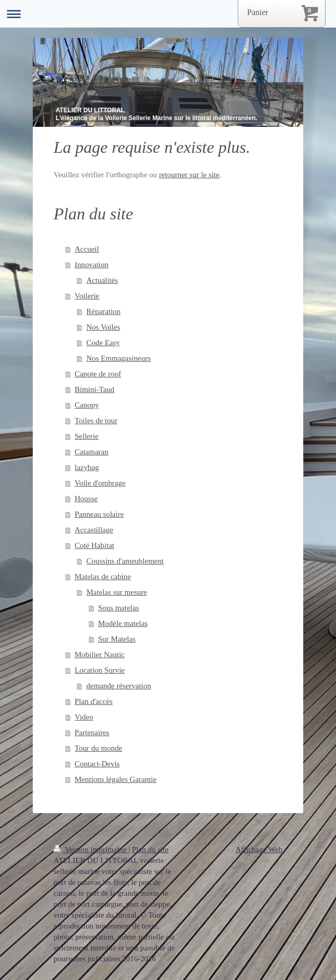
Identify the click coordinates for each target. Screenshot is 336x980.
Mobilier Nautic (100, 655)
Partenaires (92, 733)
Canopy (87, 405)
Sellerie (87, 436)
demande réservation (119, 686)
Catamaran (92, 452)
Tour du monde (99, 748)
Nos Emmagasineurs (119, 358)
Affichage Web (259, 850)
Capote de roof (98, 374)
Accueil (87, 249)
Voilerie (87, 296)
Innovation (92, 265)
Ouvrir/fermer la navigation (168, 14)
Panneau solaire (100, 514)
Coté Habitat (95, 545)
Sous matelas (119, 608)
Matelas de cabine (103, 577)
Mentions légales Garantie (116, 779)
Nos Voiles (103, 327)
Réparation (104, 311)
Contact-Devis (98, 764)
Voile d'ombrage (100, 483)
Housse (86, 499)
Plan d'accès (94, 701)
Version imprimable (91, 850)
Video (84, 717)
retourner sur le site (189, 175)
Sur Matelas (117, 639)
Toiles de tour (96, 421)
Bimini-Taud (95, 389)
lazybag (87, 467)
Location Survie (100, 670)
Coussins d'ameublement (125, 561)
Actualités (102, 280)
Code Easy (103, 343)
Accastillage (94, 530)
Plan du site (150, 850)
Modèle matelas (123, 623)
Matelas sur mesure (117, 592)
